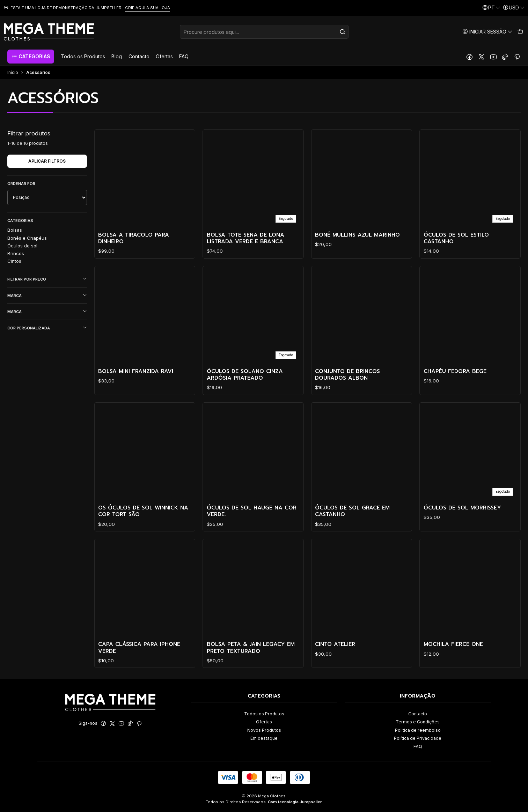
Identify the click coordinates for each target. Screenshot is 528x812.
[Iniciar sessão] (487, 32)
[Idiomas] (491, 8)
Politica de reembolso (418, 730)
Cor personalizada (47, 328)
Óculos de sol (22, 246)
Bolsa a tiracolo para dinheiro (134, 239)
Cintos (14, 261)
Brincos (16, 253)
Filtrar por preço (47, 279)
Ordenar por (21, 184)
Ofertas (264, 722)
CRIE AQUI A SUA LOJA (148, 8)
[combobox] (264, 32)
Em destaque (264, 738)
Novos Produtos (264, 730)
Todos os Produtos (264, 714)
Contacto (418, 714)
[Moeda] (514, 8)
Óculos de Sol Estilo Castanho (456, 239)
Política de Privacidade (418, 738)
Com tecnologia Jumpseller (295, 802)
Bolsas (15, 230)
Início (13, 73)
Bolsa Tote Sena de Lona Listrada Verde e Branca (245, 239)
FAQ (418, 747)
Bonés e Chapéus (27, 238)
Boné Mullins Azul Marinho (357, 235)
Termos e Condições (418, 722)
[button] (31, 57)
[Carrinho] (520, 32)
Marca (47, 295)
